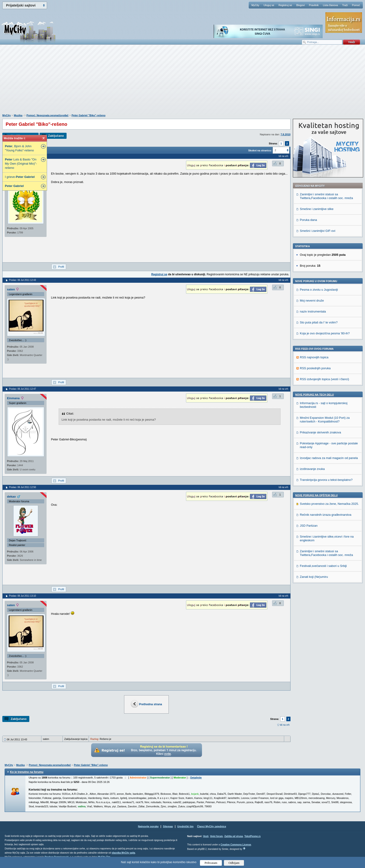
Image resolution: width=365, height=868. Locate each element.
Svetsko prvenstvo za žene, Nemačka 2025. (329, 504)
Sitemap (168, 826)
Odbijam (234, 863)
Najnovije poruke (148, 826)
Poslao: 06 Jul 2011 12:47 (23, 389)
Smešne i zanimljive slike (317, 209)
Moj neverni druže (312, 301)
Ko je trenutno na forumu (27, 772)
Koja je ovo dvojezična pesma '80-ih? (325, 333)
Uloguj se (269, 5)
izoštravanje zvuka (312, 469)
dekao (11, 497)
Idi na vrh (285, 725)
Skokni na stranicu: (260, 150)
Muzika (18, 115)
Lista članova (330, 5)
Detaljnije (196, 778)
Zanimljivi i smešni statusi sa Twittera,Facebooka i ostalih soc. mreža (326, 196)
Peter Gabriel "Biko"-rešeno (88, 115)
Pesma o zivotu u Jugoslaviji (319, 290)
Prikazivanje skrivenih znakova (320, 432)
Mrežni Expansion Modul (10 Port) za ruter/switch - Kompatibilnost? (325, 420)
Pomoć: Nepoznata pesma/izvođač (47, 115)
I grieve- (20, 177)
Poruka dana (308, 220)
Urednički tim (186, 826)
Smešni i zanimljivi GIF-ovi (318, 231)
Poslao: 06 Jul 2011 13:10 (23, 596)
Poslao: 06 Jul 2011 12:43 (23, 280)
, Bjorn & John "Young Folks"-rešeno (19, 148)
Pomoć (356, 5)
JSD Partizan (309, 526)
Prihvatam (211, 863)
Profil (61, 267)
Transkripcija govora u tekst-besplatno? (326, 480)
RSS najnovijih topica (314, 357)
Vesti (206, 836)
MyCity (255, 5)
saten (11, 289)
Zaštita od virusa (234, 836)
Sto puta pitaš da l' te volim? (319, 322)
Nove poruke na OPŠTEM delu (316, 495)
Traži (345, 5)
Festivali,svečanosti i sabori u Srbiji (323, 566)
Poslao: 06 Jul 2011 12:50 (23, 487)
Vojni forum (216, 836)
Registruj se (285, 5)
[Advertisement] (182, 82)
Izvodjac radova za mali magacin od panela (329, 458)
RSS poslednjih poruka (315, 368)
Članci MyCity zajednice (212, 826)
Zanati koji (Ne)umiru (314, 577)
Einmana (13, 398)
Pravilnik (314, 5)
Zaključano (56, 136)
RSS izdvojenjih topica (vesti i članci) (324, 379)
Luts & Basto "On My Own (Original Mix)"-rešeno (21, 164)
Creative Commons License (236, 845)
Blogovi (301, 5)
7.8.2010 (286, 134)
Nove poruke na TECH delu (314, 395)
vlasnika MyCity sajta (123, 853)
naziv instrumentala (313, 311)
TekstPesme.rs (253, 836)
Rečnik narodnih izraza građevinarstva (326, 515)
